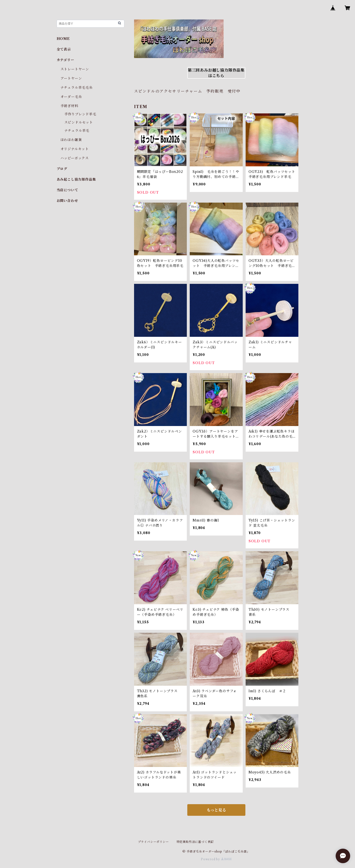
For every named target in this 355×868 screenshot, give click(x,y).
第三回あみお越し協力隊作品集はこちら (216, 73)
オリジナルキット (75, 149)
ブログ (62, 169)
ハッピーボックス (75, 158)
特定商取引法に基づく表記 (195, 842)
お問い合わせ (67, 201)
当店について (67, 190)
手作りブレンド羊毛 (80, 114)
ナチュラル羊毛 (77, 131)
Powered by (216, 859)
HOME (63, 39)
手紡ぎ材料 (69, 106)
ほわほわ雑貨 (71, 140)
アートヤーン (71, 78)
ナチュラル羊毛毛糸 (77, 88)
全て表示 (64, 49)
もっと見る (216, 810)
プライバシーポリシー (153, 842)
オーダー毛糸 (71, 97)
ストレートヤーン (75, 69)
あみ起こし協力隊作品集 (76, 179)
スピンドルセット (79, 122)
